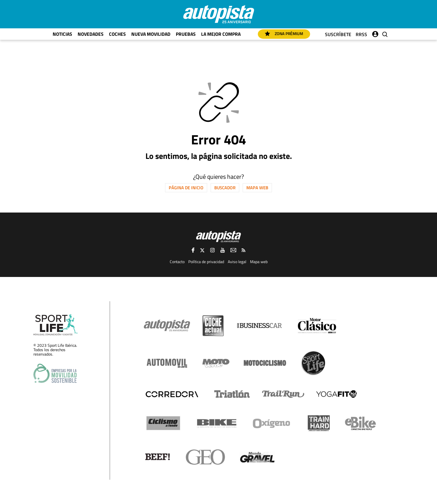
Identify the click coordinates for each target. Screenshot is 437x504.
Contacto (177, 262)
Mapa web (257, 188)
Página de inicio (186, 188)
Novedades (91, 34)
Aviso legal (237, 262)
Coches (117, 34)
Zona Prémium (284, 34)
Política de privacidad (206, 262)
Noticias (62, 34)
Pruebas (186, 34)
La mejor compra (221, 34)
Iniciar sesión (375, 33)
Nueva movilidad (151, 34)
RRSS (361, 34)
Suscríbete (338, 34)
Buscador (225, 188)
